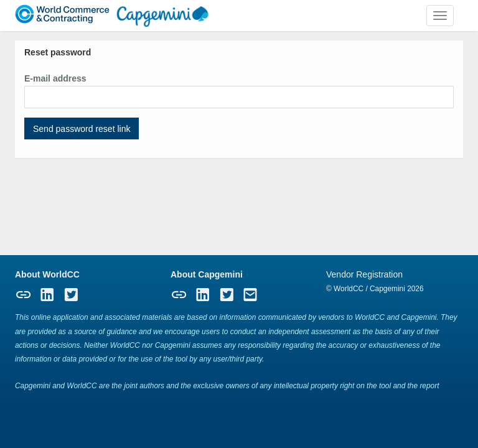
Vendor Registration (364, 274)
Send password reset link (82, 129)
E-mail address (55, 78)
